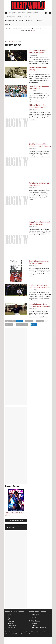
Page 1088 (19, 42)
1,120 (26, 324)
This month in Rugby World (16, 520)
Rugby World (12, 42)
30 (32, 321)
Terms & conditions (20, 634)
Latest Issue (12, 486)
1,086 (38, 321)
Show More (11, 528)
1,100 (18, 324)
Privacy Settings (33, 634)
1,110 (22, 324)
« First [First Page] (18, 321)
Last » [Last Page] (35, 324)
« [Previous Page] (22, 321)
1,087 (42, 321)
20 (29, 321)
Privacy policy (27, 634)
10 (27, 321)
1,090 (11, 324)
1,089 (7, 324)
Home (7, 42)
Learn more (33, 31)
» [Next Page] (32, 324)
